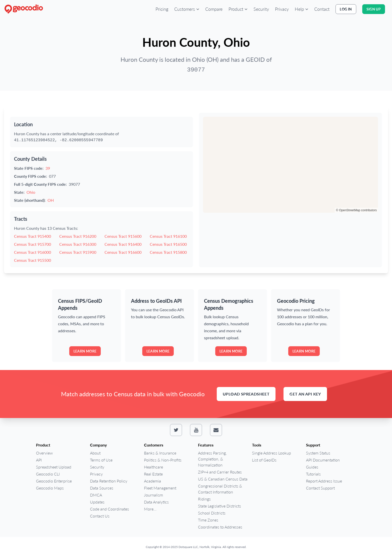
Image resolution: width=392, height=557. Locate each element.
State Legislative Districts (219, 506)
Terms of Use (101, 460)
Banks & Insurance (160, 453)
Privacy (282, 9)
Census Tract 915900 (78, 252)
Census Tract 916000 (32, 252)
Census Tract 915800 (168, 252)
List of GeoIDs (264, 460)
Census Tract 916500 (168, 244)
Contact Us (100, 516)
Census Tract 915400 (32, 236)
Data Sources (102, 488)
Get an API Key (305, 394)
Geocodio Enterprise (54, 481)
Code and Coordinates (109, 509)
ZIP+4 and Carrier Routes (220, 472)
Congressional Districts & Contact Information (220, 489)
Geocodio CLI (48, 474)
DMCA (96, 495)
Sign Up (374, 9)
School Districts (212, 513)
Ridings (204, 499)
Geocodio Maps (50, 488)
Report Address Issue (324, 481)
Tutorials (313, 474)
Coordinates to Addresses (220, 527)
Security (261, 9)
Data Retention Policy (109, 481)
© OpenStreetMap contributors (356, 210)
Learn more (85, 351)
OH (51, 200)
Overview (44, 453)
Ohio (31, 192)
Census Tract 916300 (78, 244)
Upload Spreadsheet (246, 394)
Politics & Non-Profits (163, 460)
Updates (97, 502)
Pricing (162, 9)
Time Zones (208, 520)
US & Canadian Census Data (223, 479)
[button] (187, 9)
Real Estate (153, 474)
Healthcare (153, 467)
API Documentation (323, 460)
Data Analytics (156, 502)
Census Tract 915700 (32, 244)
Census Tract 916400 (123, 244)
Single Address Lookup (271, 453)
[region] (290, 165)
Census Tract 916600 (123, 252)
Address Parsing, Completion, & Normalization (212, 459)
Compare (214, 9)
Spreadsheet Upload (54, 467)
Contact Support (320, 488)
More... (150, 509)
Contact (322, 9)
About (95, 453)
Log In (346, 9)
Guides (312, 467)
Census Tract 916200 (78, 236)
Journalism (153, 495)
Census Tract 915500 (32, 260)
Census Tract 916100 (168, 236)
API (39, 460)
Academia (152, 481)
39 (48, 168)
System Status (318, 453)
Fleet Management (160, 488)
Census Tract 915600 (123, 236)
